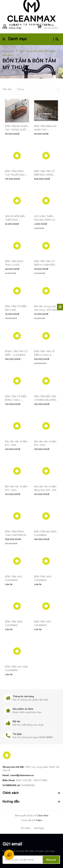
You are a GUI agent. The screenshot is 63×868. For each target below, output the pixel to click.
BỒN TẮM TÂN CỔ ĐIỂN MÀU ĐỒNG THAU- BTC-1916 (44, 175)
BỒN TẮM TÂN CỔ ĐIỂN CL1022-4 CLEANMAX (44, 355)
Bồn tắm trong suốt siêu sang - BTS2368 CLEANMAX (46, 310)
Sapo (39, 820)
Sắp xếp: (7, 89)
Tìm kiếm (26, 828)
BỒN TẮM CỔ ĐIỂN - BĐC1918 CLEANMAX (17, 310)
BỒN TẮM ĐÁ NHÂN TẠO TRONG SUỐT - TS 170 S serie (17, 130)
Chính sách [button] (32, 793)
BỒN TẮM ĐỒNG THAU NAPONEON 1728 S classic (15, 535)
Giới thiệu (39, 828)
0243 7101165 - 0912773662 (32, 780)
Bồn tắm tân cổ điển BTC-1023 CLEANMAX (45, 445)
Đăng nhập (15, 28)
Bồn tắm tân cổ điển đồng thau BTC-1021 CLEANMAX (46, 490)
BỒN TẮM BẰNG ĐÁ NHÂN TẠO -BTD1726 (45, 130)
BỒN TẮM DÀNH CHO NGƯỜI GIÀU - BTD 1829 (16, 175)
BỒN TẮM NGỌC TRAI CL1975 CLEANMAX (14, 265)
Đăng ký (14, 25)
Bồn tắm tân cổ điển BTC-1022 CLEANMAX (16, 490)
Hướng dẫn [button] (32, 802)
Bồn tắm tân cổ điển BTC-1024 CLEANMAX (16, 445)
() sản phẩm (52, 26)
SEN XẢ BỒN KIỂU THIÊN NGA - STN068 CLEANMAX (16, 220)
